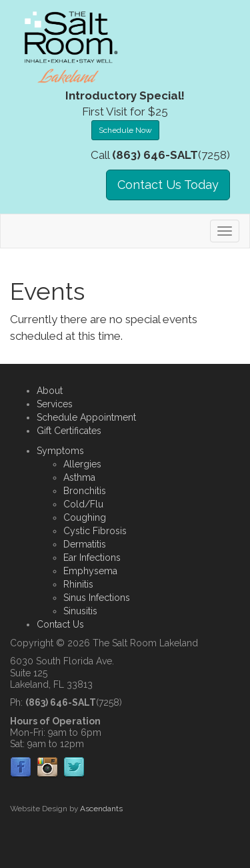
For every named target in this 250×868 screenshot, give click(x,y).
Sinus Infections (97, 598)
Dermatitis (85, 544)
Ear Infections (92, 558)
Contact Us (60, 624)
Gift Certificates (69, 431)
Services (55, 404)
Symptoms (60, 451)
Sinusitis (80, 611)
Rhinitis (78, 584)
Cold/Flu (83, 504)
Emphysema (90, 571)
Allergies (82, 464)
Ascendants (101, 809)
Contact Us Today (168, 185)
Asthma (79, 477)
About (50, 391)
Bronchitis (85, 491)
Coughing (85, 517)
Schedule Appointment (86, 417)
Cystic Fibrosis (95, 531)
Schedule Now (125, 130)
